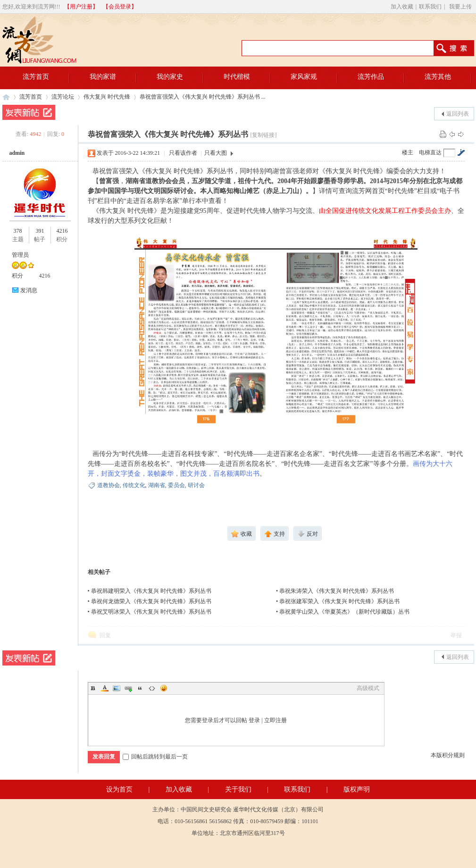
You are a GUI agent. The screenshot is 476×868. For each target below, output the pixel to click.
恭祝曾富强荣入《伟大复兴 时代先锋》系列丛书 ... (203, 97)
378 (18, 231)
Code (152, 688)
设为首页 (119, 789)
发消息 (29, 290)
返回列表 (458, 114)
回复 (105, 635)
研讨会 (196, 485)
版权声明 (357, 789)
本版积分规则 (448, 755)
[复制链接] (263, 135)
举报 (456, 635)
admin (17, 153)
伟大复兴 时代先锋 (107, 97)
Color (105, 688)
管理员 (20, 255)
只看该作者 (183, 153)
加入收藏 (402, 7)
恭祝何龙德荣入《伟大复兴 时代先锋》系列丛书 (151, 601)
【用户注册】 (81, 7)
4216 (62, 231)
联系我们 (430, 7)
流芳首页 (31, 97)
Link (128, 688)
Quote (140, 688)
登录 (254, 720)
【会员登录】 (120, 7)
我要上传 (460, 7)
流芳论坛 (63, 97)
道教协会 (109, 485)
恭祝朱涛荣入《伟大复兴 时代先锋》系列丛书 (337, 591)
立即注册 (276, 720)
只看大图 (216, 153)
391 (40, 231)
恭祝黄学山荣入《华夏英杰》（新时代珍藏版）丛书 (344, 612)
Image (117, 688)
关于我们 (238, 789)
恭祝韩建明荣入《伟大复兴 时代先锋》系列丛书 (151, 591)
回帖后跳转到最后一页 (155, 757)
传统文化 (134, 485)
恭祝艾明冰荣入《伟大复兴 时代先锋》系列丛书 (151, 612)
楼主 (408, 152)
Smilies (164, 688)
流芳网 (6, 97)
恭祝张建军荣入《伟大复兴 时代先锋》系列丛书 (339, 601)
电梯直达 (430, 152)
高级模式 (368, 688)
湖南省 (157, 485)
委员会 (176, 485)
